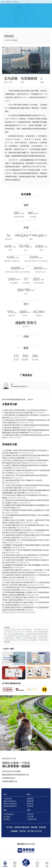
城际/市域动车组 (10, 801)
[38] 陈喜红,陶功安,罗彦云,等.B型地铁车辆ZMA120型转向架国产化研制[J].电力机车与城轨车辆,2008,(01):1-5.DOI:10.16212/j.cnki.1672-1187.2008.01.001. (26, 610)
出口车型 (14, 2)
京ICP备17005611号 (34, 831)
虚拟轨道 (30, 806)
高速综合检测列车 (10, 806)
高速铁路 (30, 799)
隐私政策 (34, 827)
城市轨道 (30, 804)
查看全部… (31, 400)
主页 (3, 2)
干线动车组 (8, 799)
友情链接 (14, 831)
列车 (5, 794)
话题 (47, 864)
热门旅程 (7, 817)
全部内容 (30, 814)
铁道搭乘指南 (8, 814)
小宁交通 (30, 817)
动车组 (5, 864)
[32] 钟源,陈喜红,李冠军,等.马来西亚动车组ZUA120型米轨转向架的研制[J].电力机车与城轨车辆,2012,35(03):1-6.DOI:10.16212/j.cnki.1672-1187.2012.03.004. (26, 578)
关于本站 (7, 642)
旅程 (37, 864)
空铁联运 (7, 819)
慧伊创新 (21, 844)
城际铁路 (30, 801)
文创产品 (22, 831)
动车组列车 (8, 2)
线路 (15, 864)
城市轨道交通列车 (10, 804)
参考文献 (42, 827)
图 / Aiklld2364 (43, 72)
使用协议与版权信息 (22, 827)
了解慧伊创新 (32, 819)
